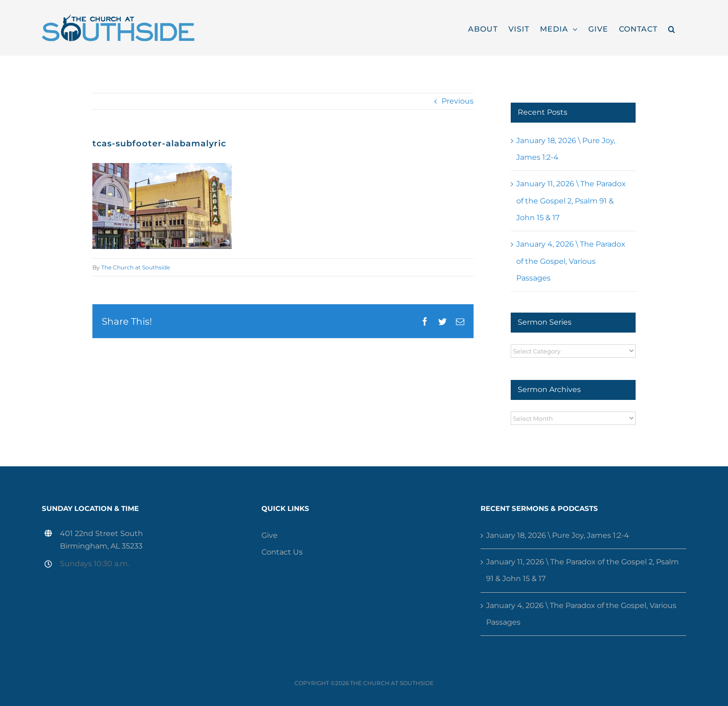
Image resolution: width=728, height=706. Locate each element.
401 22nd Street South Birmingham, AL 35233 (101, 540)
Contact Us (282, 552)
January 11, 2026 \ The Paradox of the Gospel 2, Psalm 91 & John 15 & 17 (571, 201)
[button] (672, 28)
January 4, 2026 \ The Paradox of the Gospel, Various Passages (571, 261)
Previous (458, 101)
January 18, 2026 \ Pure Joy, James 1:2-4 (558, 535)
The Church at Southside (136, 267)
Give (270, 535)
